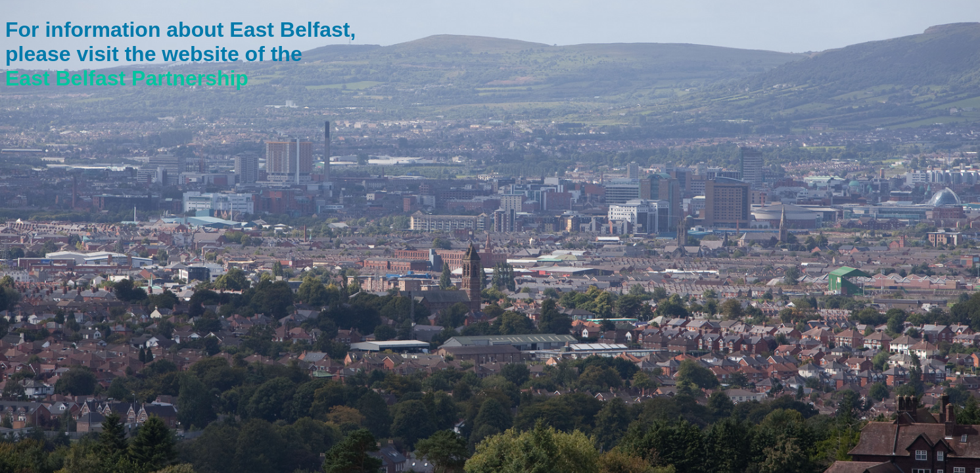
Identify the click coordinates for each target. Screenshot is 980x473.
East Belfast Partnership (127, 78)
